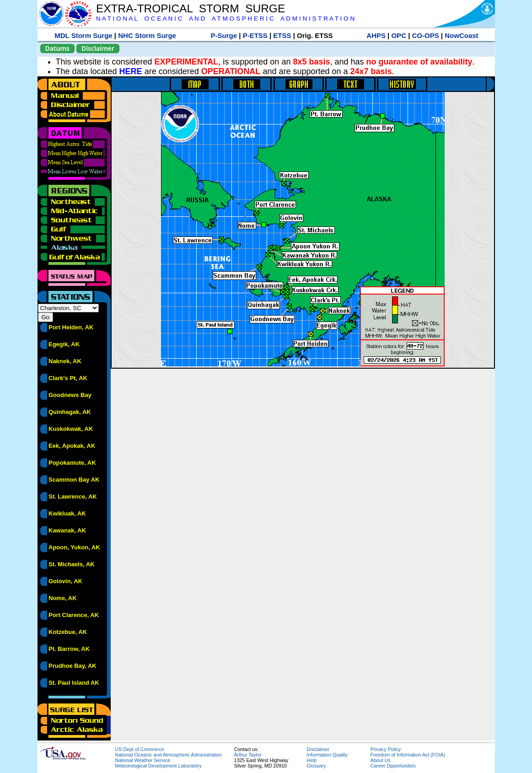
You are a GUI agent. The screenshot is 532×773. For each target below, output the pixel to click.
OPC (399, 35)
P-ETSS (255, 35)
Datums (57, 48)
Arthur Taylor (248, 755)
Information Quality (327, 755)
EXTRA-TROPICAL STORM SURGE (191, 8)
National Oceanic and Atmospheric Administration (169, 755)
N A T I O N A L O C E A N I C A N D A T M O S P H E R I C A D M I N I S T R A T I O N (225, 19)
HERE (131, 71)
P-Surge (224, 35)
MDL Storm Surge (83, 35)
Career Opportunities (393, 766)
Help (312, 760)
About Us (381, 760)
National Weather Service (143, 760)
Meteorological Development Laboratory (159, 766)
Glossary (316, 766)
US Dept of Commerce (140, 749)
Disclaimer (98, 48)
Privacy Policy (386, 749)
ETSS (282, 35)
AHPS (376, 35)
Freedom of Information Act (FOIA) (408, 755)
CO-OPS (426, 35)
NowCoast (461, 35)
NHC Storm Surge (147, 35)
